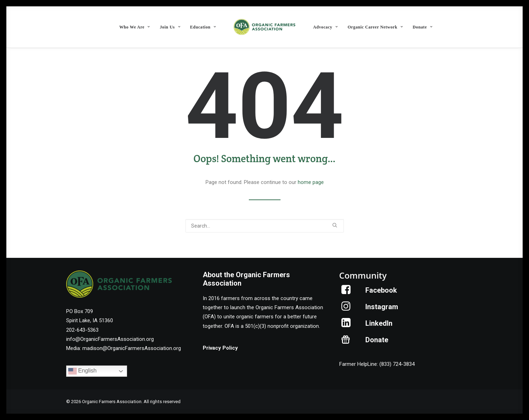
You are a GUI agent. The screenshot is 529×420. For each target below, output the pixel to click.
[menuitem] (135, 27)
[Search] (265, 226)
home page (311, 182)
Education (203, 27)
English (83, 371)
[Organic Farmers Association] (265, 27)
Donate (423, 27)
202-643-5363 (82, 330)
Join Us (170, 27)
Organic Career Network (375, 27)
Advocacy (325, 27)
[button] (335, 225)
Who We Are (135, 27)
